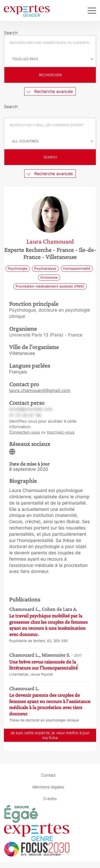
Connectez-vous (25, 432)
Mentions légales (48, 787)
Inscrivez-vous (61, 432)
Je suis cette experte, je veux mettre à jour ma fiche (50, 735)
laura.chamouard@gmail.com (40, 390)
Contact (48, 775)
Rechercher (50, 75)
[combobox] (50, 43)
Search (50, 157)
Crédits (50, 799)
